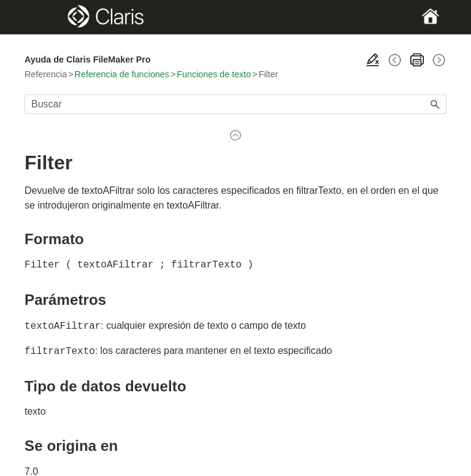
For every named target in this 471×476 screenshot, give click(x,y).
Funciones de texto (214, 74)
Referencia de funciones (122, 74)
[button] (435, 104)
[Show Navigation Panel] (45, 17)
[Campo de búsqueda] (235, 104)
